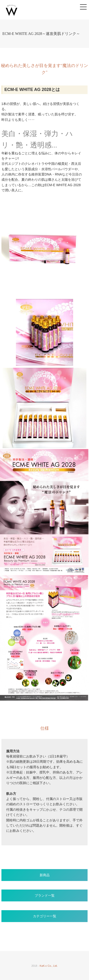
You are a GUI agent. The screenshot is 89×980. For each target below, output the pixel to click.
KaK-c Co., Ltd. (49, 966)
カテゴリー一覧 (45, 916)
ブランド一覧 (45, 895)
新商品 (45, 875)
